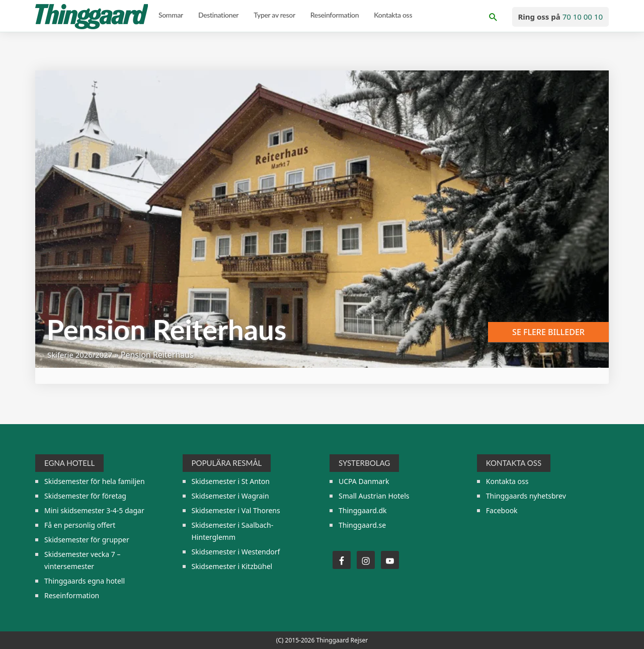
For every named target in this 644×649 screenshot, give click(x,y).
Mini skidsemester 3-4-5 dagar (94, 510)
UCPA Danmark (364, 481)
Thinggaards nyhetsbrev (526, 496)
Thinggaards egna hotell (85, 581)
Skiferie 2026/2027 (82, 355)
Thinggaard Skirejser (93, 17)
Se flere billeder (548, 332)
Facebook (502, 510)
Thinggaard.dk (363, 510)
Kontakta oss (507, 481)
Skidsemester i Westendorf (236, 552)
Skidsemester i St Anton (231, 481)
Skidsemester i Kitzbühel (232, 566)
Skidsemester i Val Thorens (236, 510)
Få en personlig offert (80, 525)
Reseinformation (72, 595)
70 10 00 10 (583, 17)
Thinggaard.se (362, 525)
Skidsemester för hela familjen (95, 481)
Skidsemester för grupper (87, 540)
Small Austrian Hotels (374, 496)
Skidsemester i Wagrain (230, 496)
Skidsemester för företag (85, 496)
